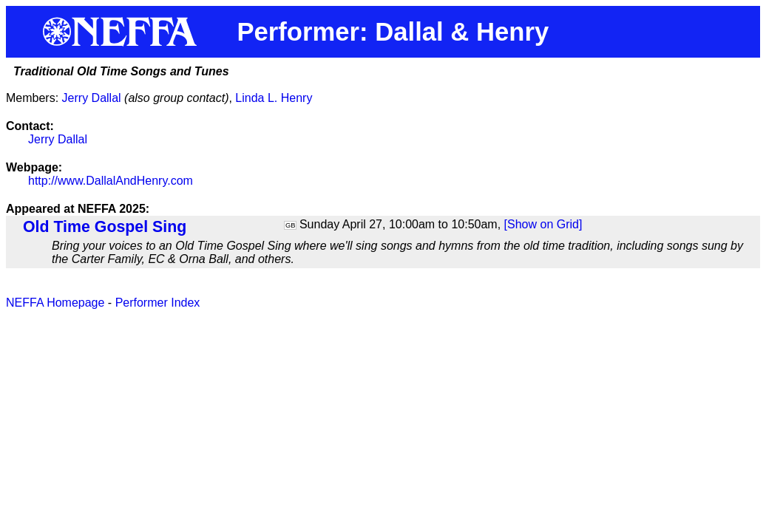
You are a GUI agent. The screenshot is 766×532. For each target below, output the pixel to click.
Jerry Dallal (92, 98)
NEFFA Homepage (55, 303)
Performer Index (158, 303)
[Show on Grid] (543, 224)
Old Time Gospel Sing (105, 227)
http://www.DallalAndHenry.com (111, 181)
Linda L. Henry (274, 98)
